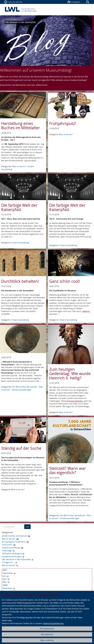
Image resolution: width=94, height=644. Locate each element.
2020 (5, 585)
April (5, 579)
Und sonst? (7, 545)
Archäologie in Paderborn (14, 542)
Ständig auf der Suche (21, 448)
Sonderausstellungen (22, 390)
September (8, 573)
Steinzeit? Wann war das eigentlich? (68, 470)
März (5, 582)
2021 (5, 570)
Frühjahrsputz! (63, 123)
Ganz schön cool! (65, 281)
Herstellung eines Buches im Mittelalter (21, 126)
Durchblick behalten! (20, 281)
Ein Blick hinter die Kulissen (25, 387)
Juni (4, 576)
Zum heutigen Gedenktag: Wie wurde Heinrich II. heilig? (70, 373)
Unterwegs (7, 551)
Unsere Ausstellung (20, 243)
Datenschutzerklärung (53, 623)
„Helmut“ (86, 311)
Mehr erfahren (47, 640)
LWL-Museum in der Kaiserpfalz (16, 559)
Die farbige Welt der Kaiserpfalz (19, 207)
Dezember (7, 588)
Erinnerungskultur (75, 401)
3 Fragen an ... (8, 562)
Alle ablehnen (47, 634)
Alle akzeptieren (47, 629)
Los (27, 527)
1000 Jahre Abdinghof (12, 554)
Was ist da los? (19, 166)
